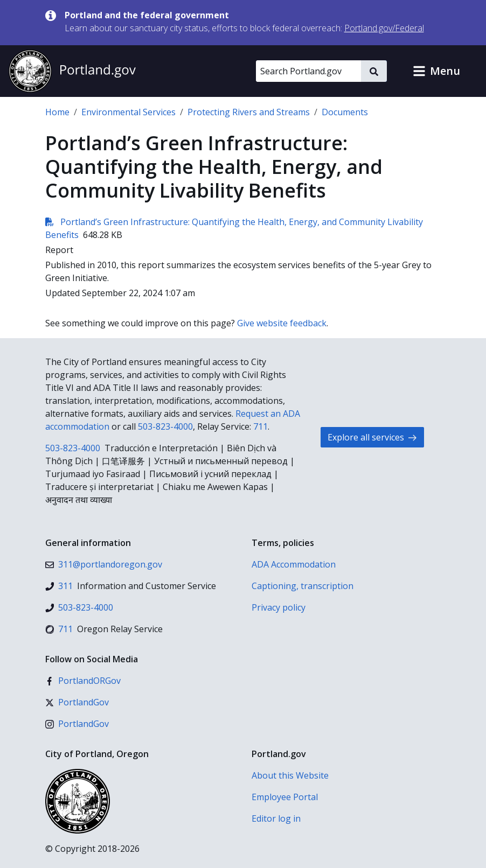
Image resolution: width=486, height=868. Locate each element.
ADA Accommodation (294, 564)
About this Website (290, 775)
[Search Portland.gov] (308, 71)
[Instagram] (77, 724)
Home (57, 112)
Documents (345, 112)
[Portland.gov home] (72, 71)
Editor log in (276, 818)
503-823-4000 (165, 426)
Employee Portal (285, 797)
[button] (436, 71)
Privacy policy (279, 607)
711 (261, 426)
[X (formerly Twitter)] (77, 702)
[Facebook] (83, 681)
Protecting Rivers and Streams (249, 112)
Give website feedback (282, 323)
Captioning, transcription (303, 586)
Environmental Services (129, 112)
